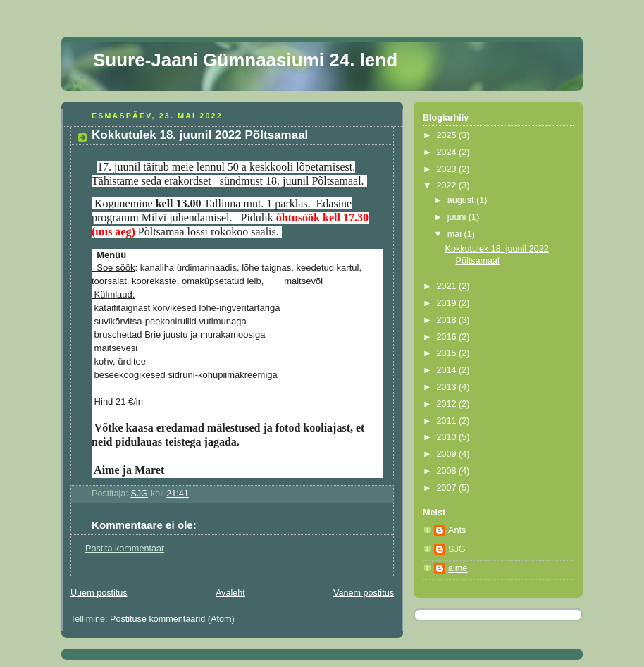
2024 (448, 152)
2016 (448, 337)
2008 (448, 471)
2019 (448, 303)
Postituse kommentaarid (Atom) (172, 619)
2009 (448, 454)
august (462, 200)
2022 (448, 185)
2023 (448, 169)
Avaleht (230, 593)
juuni (458, 217)
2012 (448, 404)
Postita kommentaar (125, 549)
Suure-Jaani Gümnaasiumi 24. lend (245, 60)
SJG (457, 549)
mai (456, 234)
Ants (457, 530)
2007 (448, 488)
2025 (448, 135)
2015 (448, 353)
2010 (448, 437)
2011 (448, 421)
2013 (448, 387)
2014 (448, 370)
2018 (448, 320)
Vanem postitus (364, 593)
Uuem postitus (99, 593)
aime (458, 568)
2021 (448, 286)
